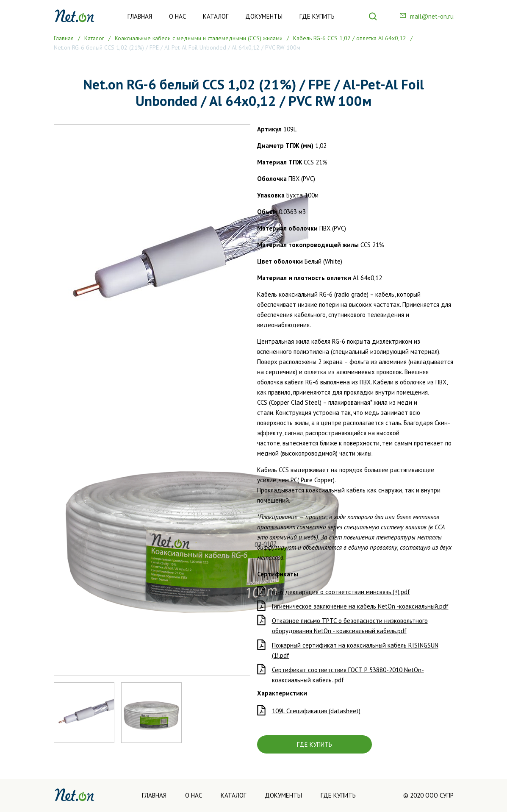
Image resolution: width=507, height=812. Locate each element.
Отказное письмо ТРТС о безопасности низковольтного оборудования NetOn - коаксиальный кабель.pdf (350, 626)
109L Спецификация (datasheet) (316, 711)
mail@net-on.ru (432, 16)
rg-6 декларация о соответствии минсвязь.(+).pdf (341, 592)
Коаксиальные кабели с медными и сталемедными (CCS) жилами (199, 38)
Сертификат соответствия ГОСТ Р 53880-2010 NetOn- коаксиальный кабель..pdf (348, 675)
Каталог (216, 16)
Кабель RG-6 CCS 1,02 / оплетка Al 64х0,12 (350, 38)
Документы (264, 16)
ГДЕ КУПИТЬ (314, 744)
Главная (140, 16)
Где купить (317, 16)
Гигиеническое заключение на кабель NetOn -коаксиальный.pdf (360, 606)
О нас (177, 16)
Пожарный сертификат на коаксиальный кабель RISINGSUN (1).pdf (355, 650)
